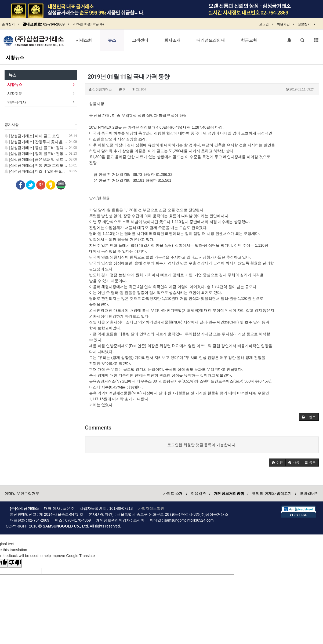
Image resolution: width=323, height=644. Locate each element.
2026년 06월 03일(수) (88, 24)
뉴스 (112, 40)
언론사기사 (17, 102)
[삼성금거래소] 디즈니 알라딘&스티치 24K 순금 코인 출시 (55, 171)
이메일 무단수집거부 (22, 493)
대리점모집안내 (211, 40)
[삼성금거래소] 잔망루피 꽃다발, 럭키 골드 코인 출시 (51, 142)
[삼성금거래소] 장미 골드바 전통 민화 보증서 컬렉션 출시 (55, 154)
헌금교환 (249, 40)
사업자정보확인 (151, 508)
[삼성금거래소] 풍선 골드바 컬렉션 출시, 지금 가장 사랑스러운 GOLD (65, 148)
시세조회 (84, 40)
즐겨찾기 (8, 24)
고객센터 (140, 40)
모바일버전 (309, 493)
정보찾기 (304, 24)
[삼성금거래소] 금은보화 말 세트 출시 (38, 159)
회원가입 (283, 24)
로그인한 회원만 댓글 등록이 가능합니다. (202, 445)
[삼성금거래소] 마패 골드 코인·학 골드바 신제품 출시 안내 (55, 136)
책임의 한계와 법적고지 (272, 493)
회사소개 (172, 40)
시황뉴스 (15, 57)
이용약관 (198, 493)
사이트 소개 (173, 493)
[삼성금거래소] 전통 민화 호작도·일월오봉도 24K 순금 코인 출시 (61, 165)
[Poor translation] (15, 563)
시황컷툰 (15, 93)
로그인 (264, 24)
